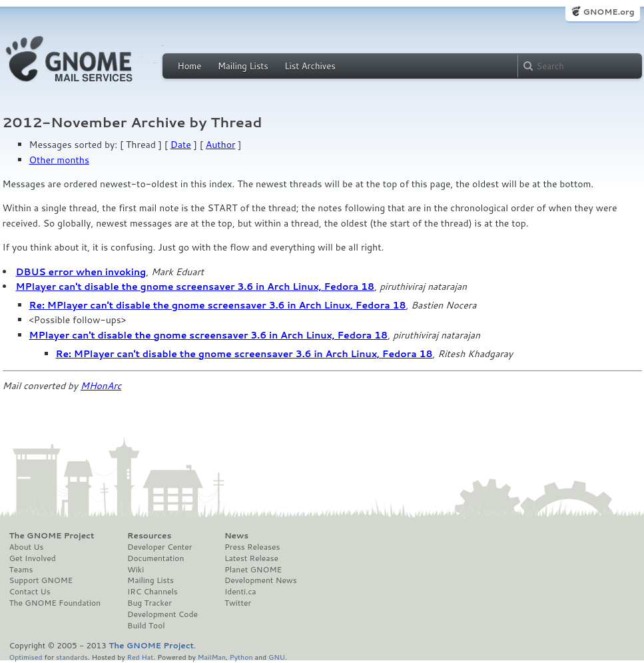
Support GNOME (41, 580)
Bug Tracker (150, 603)
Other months (59, 160)
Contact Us (30, 592)
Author (221, 145)
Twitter (238, 603)
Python (241, 657)
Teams (21, 570)
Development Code (162, 614)
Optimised (26, 657)
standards (72, 657)
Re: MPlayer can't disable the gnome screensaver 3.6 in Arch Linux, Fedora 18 (218, 305)
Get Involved (33, 558)
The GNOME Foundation (55, 603)
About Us (27, 547)
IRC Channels (153, 592)
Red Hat (140, 657)
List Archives (310, 66)
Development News (261, 580)
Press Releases (252, 547)
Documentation (156, 558)
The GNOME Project (52, 536)
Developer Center (160, 547)
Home (190, 66)
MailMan (212, 657)
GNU (277, 657)
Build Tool (146, 626)
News (236, 536)
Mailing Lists (243, 66)
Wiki (136, 570)
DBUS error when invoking (81, 272)
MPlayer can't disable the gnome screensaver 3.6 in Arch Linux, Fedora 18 (195, 287)
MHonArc (101, 386)
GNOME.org (608, 12)
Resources (149, 536)
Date (181, 145)
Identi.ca (240, 592)
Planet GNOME (253, 570)
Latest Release (251, 558)
